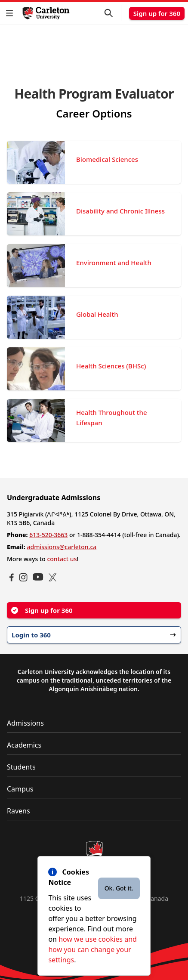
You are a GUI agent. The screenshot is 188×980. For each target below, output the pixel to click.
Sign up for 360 (157, 13)
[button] (11, 13)
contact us (62, 559)
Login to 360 (94, 635)
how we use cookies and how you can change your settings (92, 949)
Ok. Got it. (119, 888)
